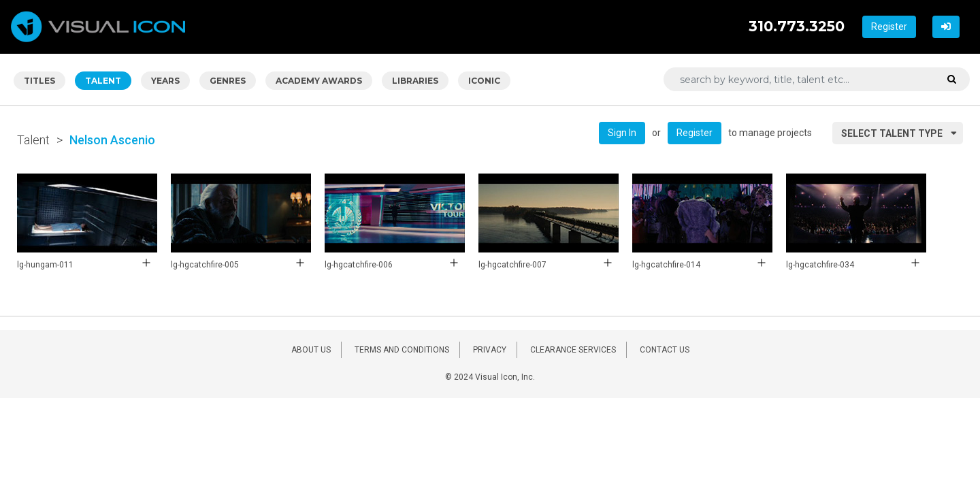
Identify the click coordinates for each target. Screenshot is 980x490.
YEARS (165, 81)
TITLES (39, 81)
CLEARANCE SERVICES (573, 350)
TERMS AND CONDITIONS (402, 350)
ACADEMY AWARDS (319, 81)
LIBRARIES (415, 81)
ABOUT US (311, 350)
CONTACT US (665, 350)
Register (889, 27)
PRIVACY (490, 350)
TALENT (103, 81)
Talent (33, 140)
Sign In (622, 133)
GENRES (228, 81)
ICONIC (484, 81)
